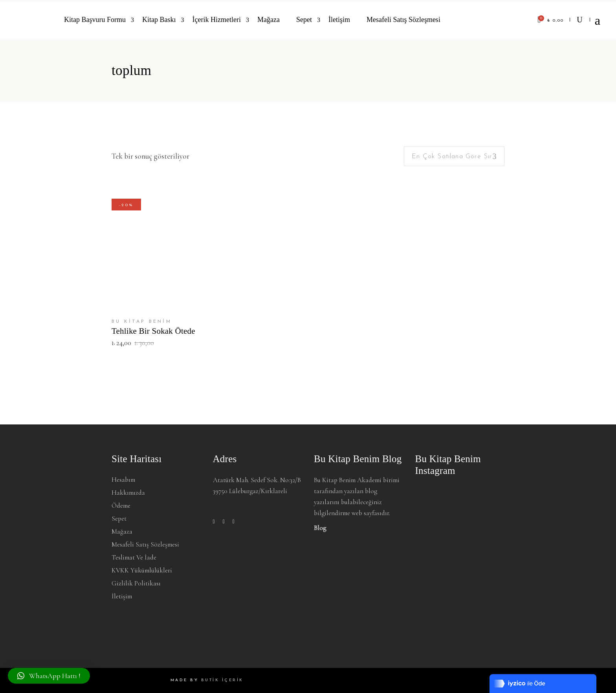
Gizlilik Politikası (136, 583)
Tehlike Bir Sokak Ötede (153, 331)
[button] (49, 676)
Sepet (119, 518)
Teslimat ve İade (134, 557)
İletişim (122, 596)
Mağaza (122, 531)
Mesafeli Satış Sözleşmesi (145, 544)
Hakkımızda (128, 493)
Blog (320, 528)
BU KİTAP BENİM (142, 322)
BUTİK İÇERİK (222, 680)
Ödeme (121, 506)
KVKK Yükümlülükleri (142, 570)
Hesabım (123, 480)
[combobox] (454, 156)
